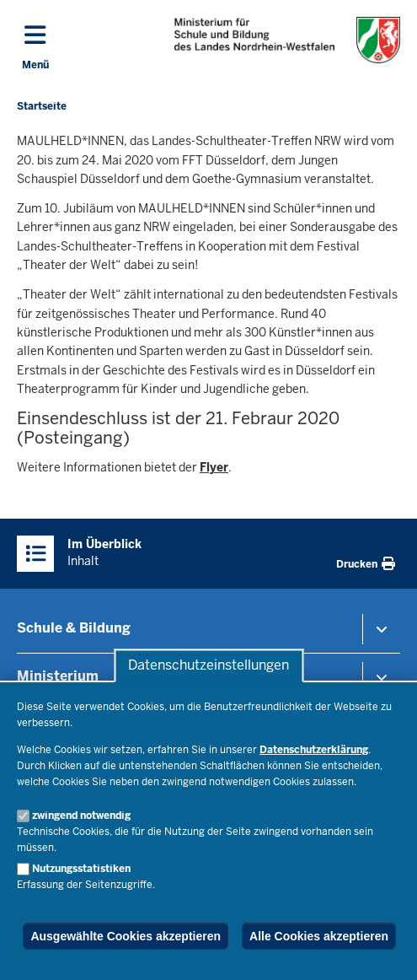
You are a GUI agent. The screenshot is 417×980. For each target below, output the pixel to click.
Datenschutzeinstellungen (208, 666)
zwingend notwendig (81, 816)
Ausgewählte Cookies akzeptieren (126, 936)
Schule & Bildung (74, 628)
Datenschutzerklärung (314, 750)
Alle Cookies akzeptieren (319, 936)
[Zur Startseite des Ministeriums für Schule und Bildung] (287, 40)
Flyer (214, 467)
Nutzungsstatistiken (81, 869)
